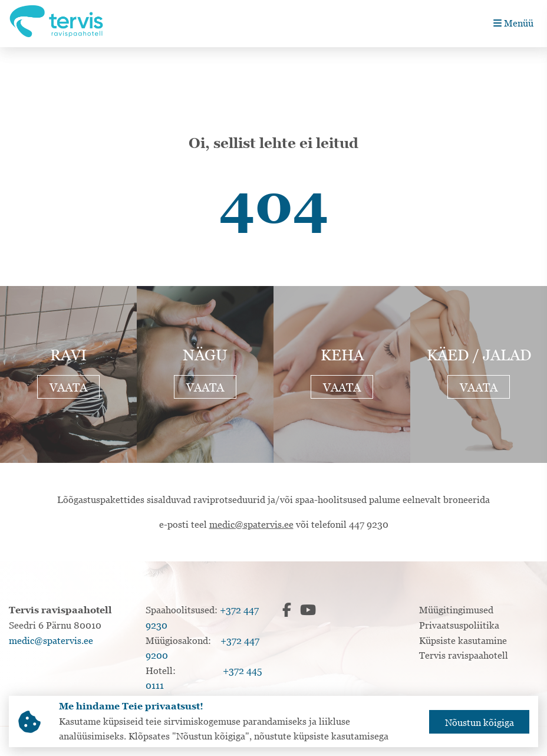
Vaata (68, 387)
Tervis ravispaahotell (464, 655)
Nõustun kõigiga (480, 722)
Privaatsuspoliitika (459, 625)
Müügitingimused (456, 610)
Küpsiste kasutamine (463, 640)
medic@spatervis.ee (251, 524)
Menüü (513, 23)
